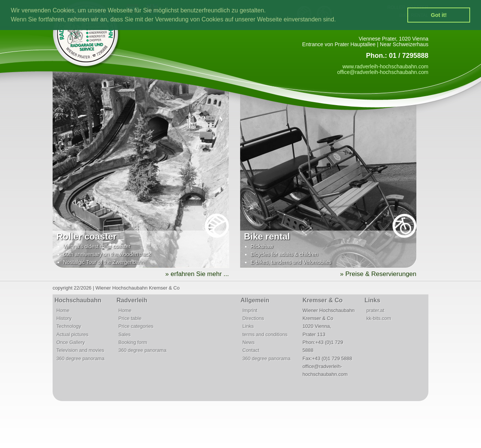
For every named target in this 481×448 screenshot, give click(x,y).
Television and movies (80, 350)
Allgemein (255, 300)
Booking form (133, 342)
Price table (130, 318)
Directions (253, 318)
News (249, 342)
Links (248, 326)
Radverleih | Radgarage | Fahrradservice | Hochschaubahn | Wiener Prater (90, 36)
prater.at (375, 310)
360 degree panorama (80, 358)
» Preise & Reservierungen (378, 274)
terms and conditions (265, 334)
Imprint (250, 310)
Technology (69, 326)
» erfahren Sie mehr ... (197, 274)
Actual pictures (72, 334)
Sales (125, 334)
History (64, 318)
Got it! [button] (439, 15)
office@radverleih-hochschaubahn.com (383, 72)
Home (63, 310)
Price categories (136, 326)
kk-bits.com (379, 318)
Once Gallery (71, 342)
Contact (251, 350)
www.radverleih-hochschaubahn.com (385, 66)
